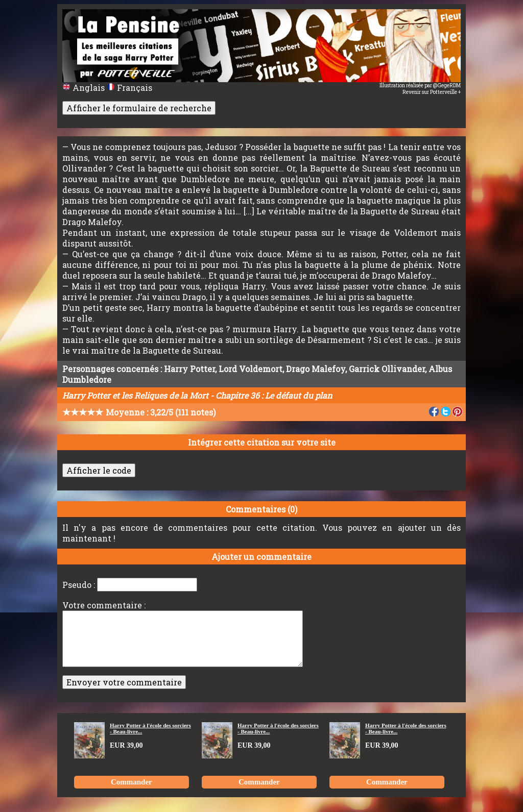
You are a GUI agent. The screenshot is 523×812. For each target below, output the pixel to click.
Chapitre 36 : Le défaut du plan (274, 395)
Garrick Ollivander (387, 369)
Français (129, 88)
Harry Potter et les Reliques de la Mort (135, 395)
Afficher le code (99, 470)
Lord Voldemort (251, 369)
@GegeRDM (447, 85)
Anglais (85, 88)
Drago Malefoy (316, 369)
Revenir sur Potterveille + (432, 92)
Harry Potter (189, 369)
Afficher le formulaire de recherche (139, 108)
